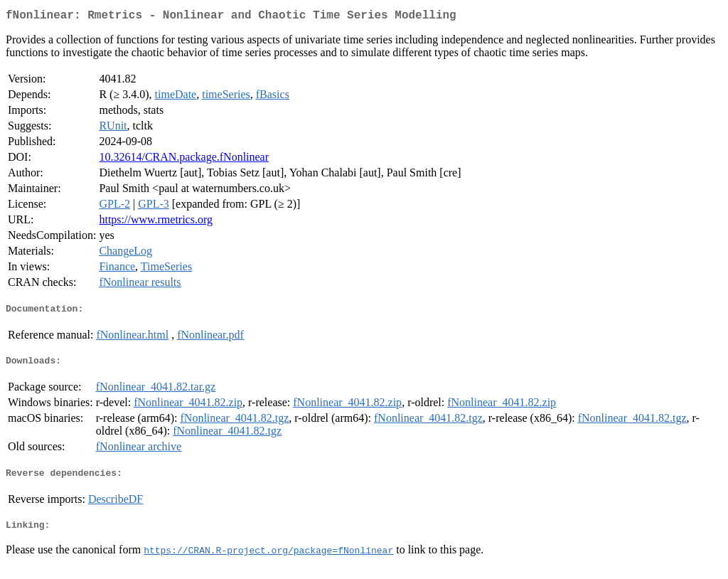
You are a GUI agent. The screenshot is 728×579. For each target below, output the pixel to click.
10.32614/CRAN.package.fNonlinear (184, 160)
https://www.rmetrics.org (156, 222)
